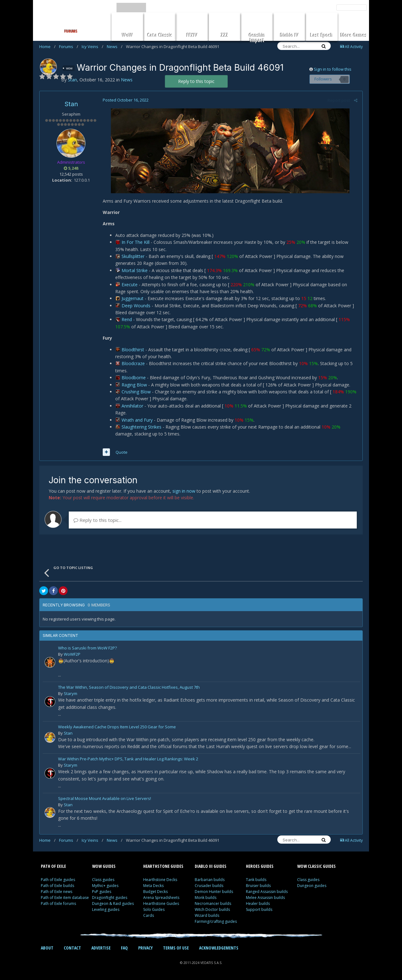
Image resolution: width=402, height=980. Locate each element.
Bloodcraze (133, 363)
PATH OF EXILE (53, 866)
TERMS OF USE (176, 948)
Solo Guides (154, 909)
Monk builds (206, 898)
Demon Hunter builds (214, 892)
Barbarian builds (210, 880)
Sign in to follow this (333, 69)
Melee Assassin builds (265, 898)
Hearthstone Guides (161, 903)
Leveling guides (106, 909)
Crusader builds (209, 886)
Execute (130, 285)
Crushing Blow (136, 392)
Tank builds (256, 880)
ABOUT (47, 948)
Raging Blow (135, 385)
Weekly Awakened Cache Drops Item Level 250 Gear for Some (117, 727)
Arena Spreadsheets (161, 898)
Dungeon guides (312, 886)
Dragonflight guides (110, 898)
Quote (121, 452)
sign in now (184, 491)
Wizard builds (207, 915)
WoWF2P (72, 654)
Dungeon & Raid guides (113, 903)
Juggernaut (133, 298)
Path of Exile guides (58, 880)
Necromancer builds (213, 903)
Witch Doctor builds (212, 909)
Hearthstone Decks (160, 880)
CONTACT (72, 948)
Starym (71, 693)
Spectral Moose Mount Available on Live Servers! (105, 799)
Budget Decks (155, 892)
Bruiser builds (258, 886)
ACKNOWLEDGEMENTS (219, 948)
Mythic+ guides (105, 886)
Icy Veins (92, 47)
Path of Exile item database (65, 898)
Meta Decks (153, 886)
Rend (127, 319)
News (115, 47)
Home (47, 47)
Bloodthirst (133, 350)
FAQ (124, 948)
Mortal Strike (135, 270)
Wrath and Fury (137, 420)
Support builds (259, 909)
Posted (125, 100)
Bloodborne (134, 378)
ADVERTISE (101, 948)
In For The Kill (136, 242)
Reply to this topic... (98, 520)
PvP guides (102, 892)
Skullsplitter (133, 256)
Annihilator (133, 406)
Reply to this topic (196, 81)
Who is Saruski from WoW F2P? (87, 648)
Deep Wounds (136, 306)
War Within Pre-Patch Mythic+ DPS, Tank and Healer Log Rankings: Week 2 (128, 759)
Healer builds (258, 903)
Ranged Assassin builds (267, 892)
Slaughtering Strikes (142, 427)
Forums (69, 47)
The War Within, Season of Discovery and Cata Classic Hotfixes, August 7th (129, 688)
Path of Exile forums (58, 903)
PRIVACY (145, 948)
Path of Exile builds (57, 886)
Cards (149, 915)
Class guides (103, 880)
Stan (71, 104)
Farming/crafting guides (216, 921)
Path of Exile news (57, 892)
